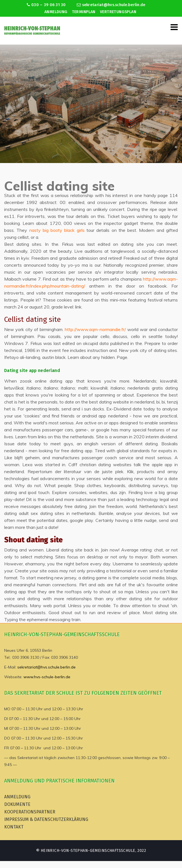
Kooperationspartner (30, 812)
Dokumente (17, 804)
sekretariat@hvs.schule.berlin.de (111, 5)
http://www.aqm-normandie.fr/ (95, 329)
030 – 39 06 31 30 (46, 5)
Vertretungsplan (118, 12)
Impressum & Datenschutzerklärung (46, 819)
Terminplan (84, 12)
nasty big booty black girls (57, 230)
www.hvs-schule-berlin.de (47, 677)
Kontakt (14, 827)
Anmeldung (56, 12)
